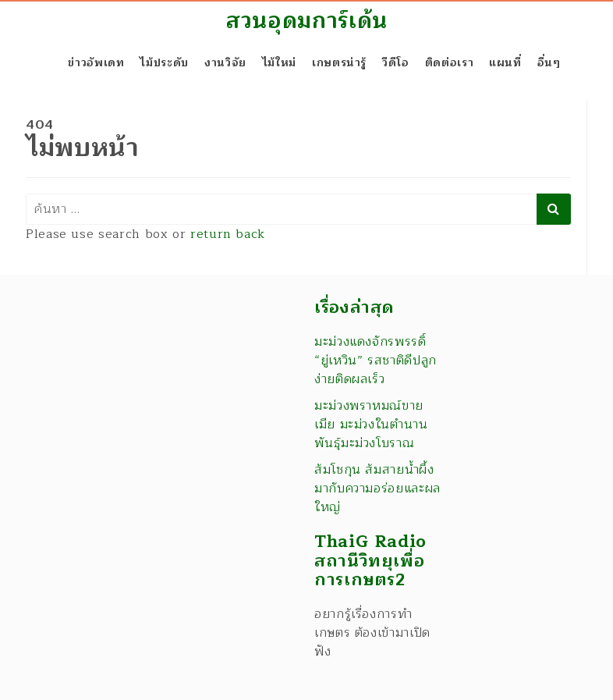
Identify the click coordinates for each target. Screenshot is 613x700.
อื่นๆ (549, 63)
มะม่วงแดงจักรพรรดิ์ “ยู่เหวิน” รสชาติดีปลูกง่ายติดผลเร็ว (376, 361)
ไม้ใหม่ (279, 63)
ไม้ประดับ (164, 63)
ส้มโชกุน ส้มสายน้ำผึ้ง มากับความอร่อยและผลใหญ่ (377, 489)
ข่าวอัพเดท (96, 63)
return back (228, 234)
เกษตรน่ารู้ (339, 63)
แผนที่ (505, 63)
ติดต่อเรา (449, 63)
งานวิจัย (225, 63)
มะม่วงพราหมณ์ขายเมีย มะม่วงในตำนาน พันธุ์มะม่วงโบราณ (371, 425)
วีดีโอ (396, 63)
